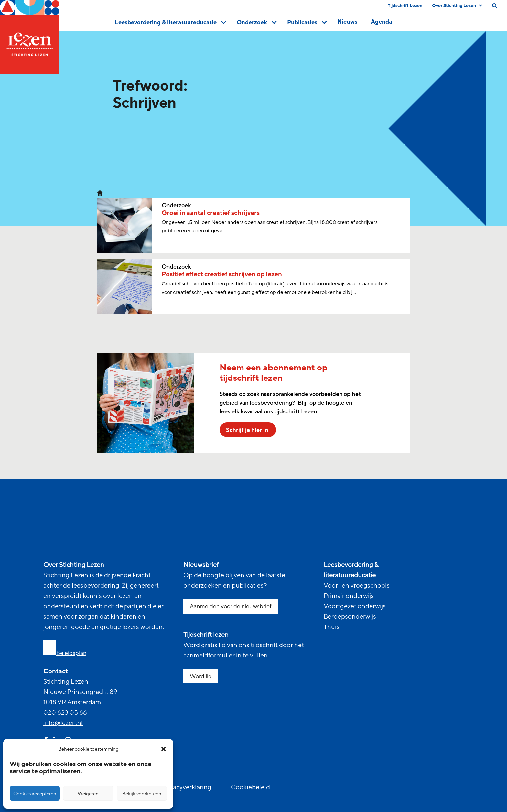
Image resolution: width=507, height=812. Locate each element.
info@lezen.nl (63, 723)
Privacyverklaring (187, 787)
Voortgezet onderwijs (355, 606)
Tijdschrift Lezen (405, 6)
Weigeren (88, 794)
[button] (164, 749)
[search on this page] (495, 6)
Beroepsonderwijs (350, 617)
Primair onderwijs (349, 596)
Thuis (332, 627)
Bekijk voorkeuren (142, 794)
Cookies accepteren (35, 794)
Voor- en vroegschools (357, 586)
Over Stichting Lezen (457, 6)
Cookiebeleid (250, 787)
